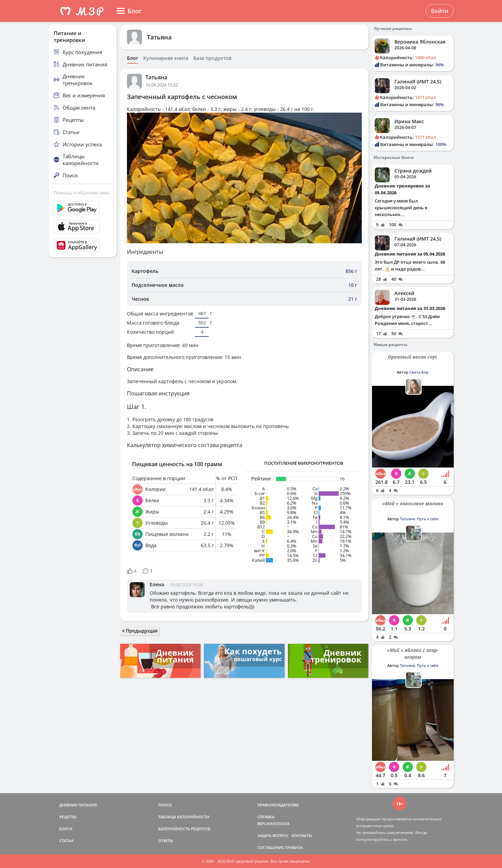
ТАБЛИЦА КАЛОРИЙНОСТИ (184, 817)
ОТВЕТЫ (166, 841)
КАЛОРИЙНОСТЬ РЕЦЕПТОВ (184, 829)
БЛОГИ (66, 829)
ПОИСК (165, 805)
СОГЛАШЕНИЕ (271, 847)
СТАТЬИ (66, 841)
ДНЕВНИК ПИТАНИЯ (78, 805)
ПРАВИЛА (294, 847)
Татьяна (159, 37)
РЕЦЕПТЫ (68, 817)
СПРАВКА (266, 817)
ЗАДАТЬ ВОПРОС (273, 836)
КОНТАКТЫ (302, 836)
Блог (133, 58)
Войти (440, 11)
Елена (157, 584)
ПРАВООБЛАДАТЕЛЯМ (278, 805)
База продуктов (212, 58)
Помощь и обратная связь (82, 193)
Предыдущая (140, 631)
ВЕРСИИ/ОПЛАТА (273, 824)
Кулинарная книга (166, 58)
